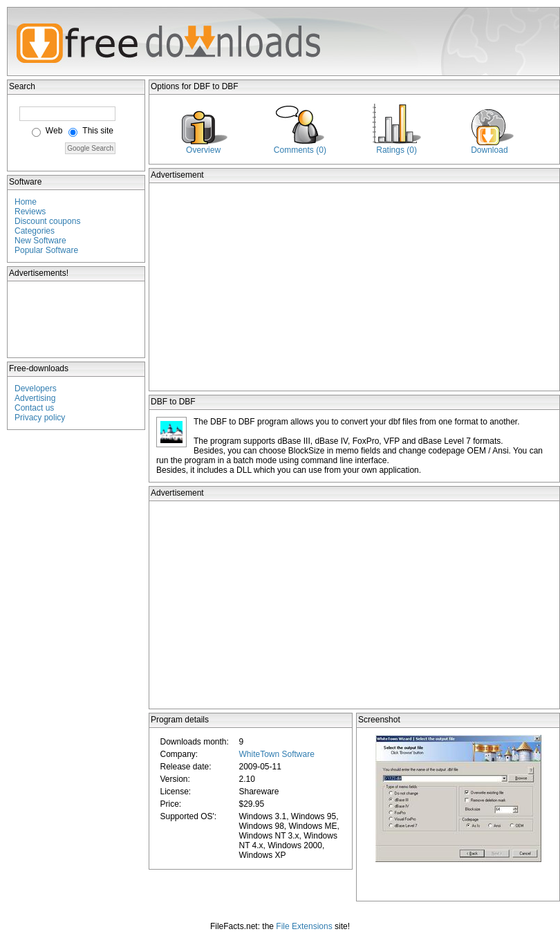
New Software (40, 241)
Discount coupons (47, 221)
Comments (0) (300, 150)
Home (26, 202)
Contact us (34, 408)
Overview (203, 150)
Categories (35, 231)
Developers (36, 389)
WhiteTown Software (276, 754)
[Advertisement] (77, 319)
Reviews (30, 212)
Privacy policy (40, 418)
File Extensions (304, 926)
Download (489, 150)
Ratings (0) (396, 150)
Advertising (35, 398)
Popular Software (46, 250)
